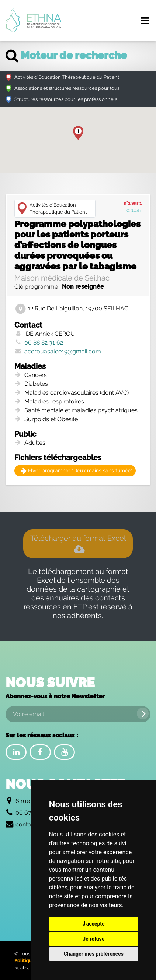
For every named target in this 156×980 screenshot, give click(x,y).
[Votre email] (78, 714)
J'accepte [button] (94, 924)
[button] (78, 133)
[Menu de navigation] (145, 21)
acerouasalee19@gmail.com (63, 351)
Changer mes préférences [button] (94, 954)
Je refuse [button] (93, 939)
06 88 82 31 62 (44, 343)
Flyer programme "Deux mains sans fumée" (77, 470)
